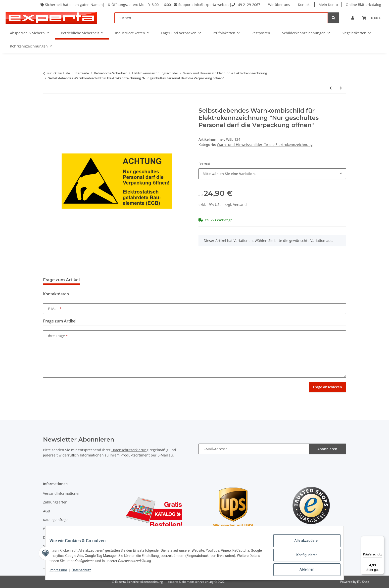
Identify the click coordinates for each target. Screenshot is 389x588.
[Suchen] (221, 18)
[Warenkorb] (372, 18)
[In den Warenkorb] (47, 104)
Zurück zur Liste (58, 73)
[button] (353, 18)
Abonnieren (327, 449)
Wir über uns (279, 5)
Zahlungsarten (55, 502)
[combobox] (272, 174)
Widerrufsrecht (56, 529)
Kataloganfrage (56, 520)
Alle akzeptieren (303, 544)
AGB (47, 511)
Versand (240, 204)
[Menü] (381, 539)
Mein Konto (328, 5)
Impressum (62, 573)
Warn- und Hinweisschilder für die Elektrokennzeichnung (265, 145)
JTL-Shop (363, 582)
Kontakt (304, 5)
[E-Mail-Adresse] (254, 449)
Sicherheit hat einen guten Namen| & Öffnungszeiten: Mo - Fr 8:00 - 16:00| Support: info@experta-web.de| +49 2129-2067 (149, 5)
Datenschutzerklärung (130, 450)
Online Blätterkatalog (363, 5)
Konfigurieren (303, 557)
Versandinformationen (62, 493)
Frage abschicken (327, 387)
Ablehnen (303, 570)
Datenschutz (85, 573)
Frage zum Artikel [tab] (61, 280)
